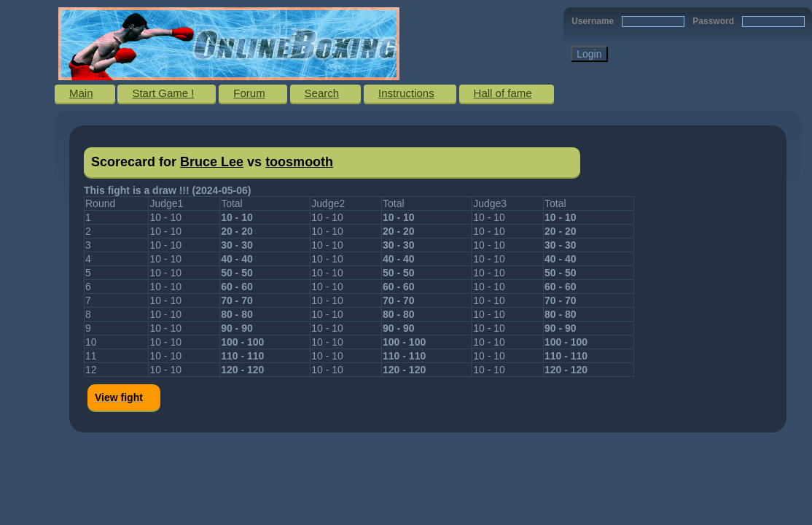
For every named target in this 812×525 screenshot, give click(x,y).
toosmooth (299, 162)
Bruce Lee (212, 162)
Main (81, 93)
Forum (249, 93)
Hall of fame (503, 93)
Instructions (406, 93)
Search (322, 93)
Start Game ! (163, 93)
